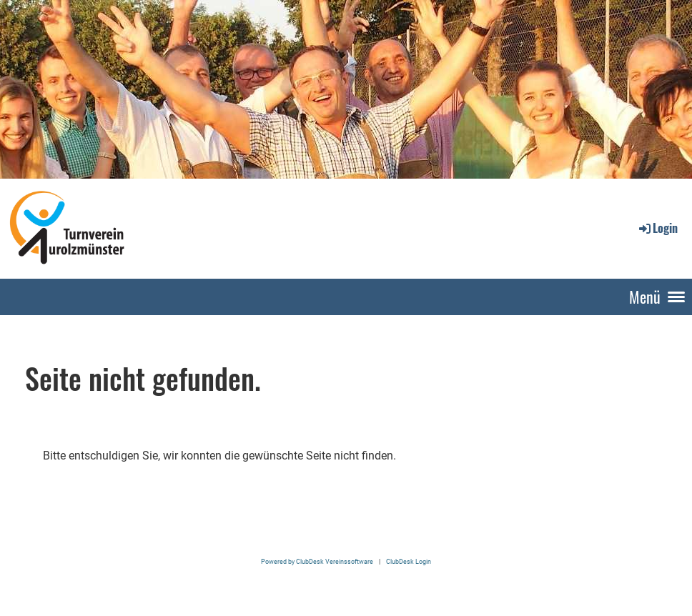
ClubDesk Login (409, 561)
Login (657, 228)
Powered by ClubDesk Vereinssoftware (317, 561)
